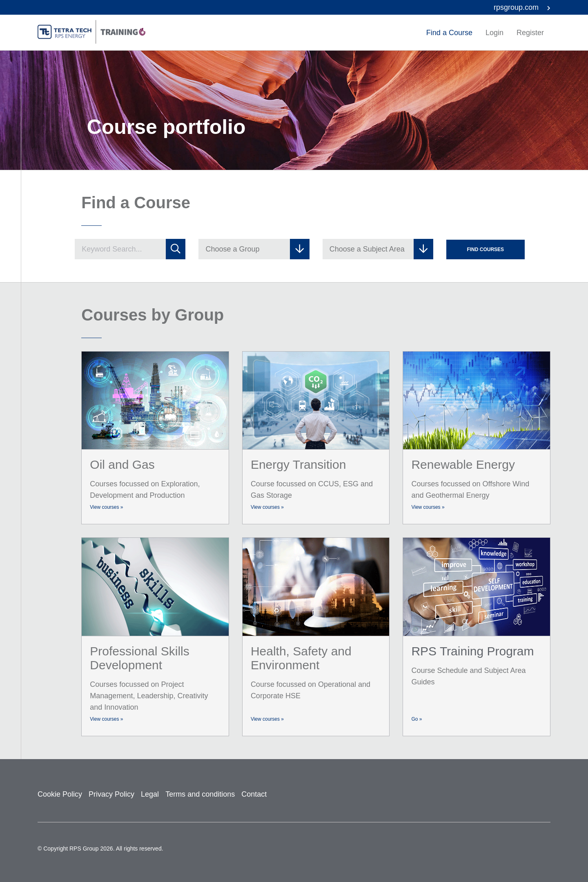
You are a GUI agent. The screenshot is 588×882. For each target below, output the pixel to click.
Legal (150, 794)
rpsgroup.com (522, 7)
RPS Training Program (472, 651)
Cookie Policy (60, 794)
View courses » (106, 507)
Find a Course (449, 33)
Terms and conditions (200, 794)
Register (530, 33)
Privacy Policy (111, 794)
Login (494, 33)
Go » (416, 719)
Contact (254, 794)
